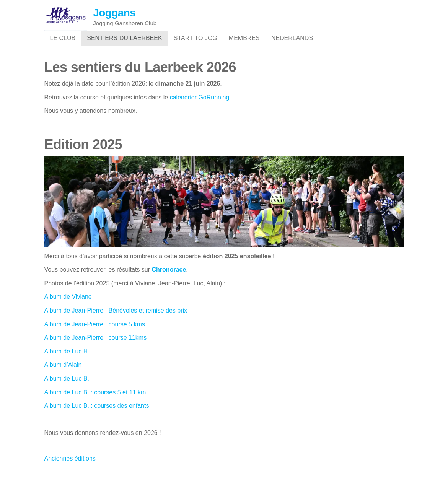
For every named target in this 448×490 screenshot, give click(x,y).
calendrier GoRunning (200, 112)
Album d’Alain (63, 380)
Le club (63, 46)
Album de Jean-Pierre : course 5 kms (95, 339)
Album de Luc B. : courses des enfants (97, 421)
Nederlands (292, 46)
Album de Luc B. (67, 394)
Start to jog (195, 46)
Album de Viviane (69, 312)
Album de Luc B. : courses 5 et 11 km (95, 407)
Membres (244, 46)
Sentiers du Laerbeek (125, 46)
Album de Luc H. (67, 366)
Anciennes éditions (70, 474)
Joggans (114, 13)
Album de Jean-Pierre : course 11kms (96, 353)
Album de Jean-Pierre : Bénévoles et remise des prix (116, 326)
